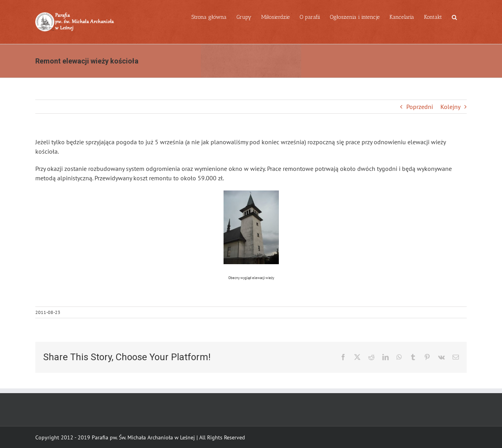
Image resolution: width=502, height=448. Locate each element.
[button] (454, 16)
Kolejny (450, 107)
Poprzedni (420, 107)
